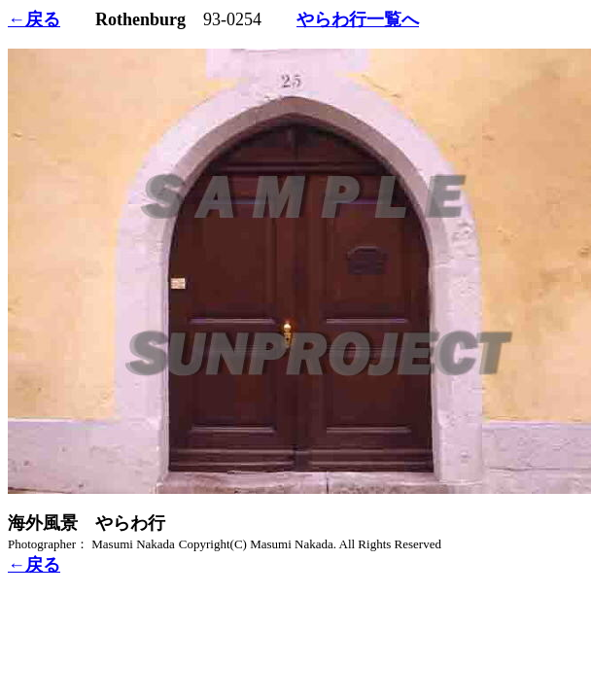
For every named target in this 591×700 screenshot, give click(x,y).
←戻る (34, 19)
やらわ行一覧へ (358, 19)
